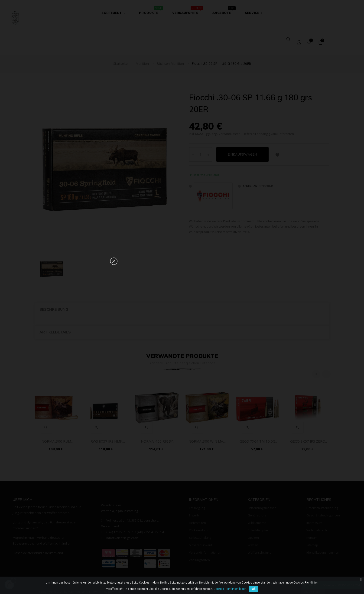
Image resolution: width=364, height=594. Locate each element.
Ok (254, 589)
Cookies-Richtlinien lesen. (230, 589)
